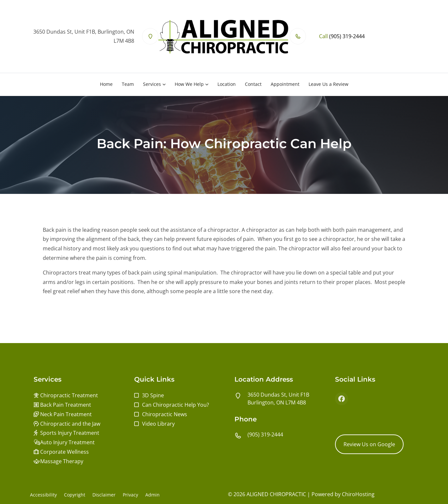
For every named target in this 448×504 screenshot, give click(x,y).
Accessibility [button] (43, 495)
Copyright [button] (75, 495)
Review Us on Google (369, 444)
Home (106, 84)
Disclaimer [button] (104, 495)
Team (128, 84)
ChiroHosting (358, 494)
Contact (253, 84)
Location (227, 84)
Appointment (285, 84)
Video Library (158, 424)
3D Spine (153, 395)
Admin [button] (152, 495)
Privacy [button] (130, 495)
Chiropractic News (165, 414)
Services (152, 84)
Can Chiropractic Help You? (176, 405)
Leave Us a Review (328, 84)
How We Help (189, 84)
